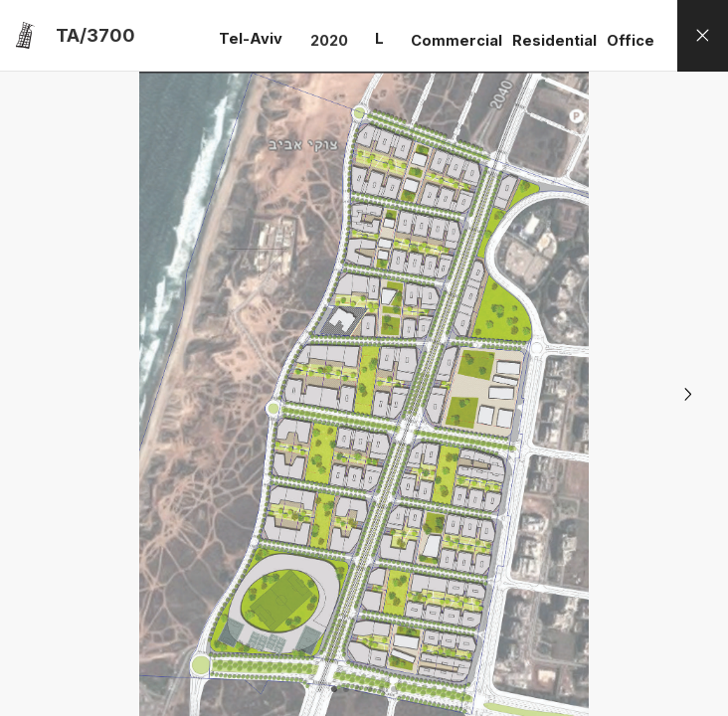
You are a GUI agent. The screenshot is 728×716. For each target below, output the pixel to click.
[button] (688, 394)
